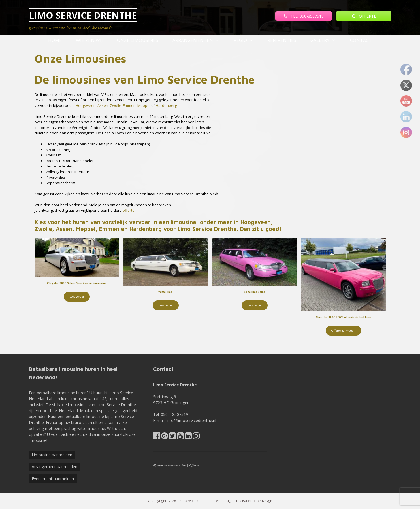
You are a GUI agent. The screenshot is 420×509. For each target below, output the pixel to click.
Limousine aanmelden (52, 455)
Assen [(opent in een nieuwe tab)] (103, 105)
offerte (129, 210)
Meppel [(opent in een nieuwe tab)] (144, 105)
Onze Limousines (138, 40)
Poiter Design (262, 501)
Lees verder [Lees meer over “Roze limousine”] (255, 305)
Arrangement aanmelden (55, 467)
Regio (247, 40)
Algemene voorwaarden (170, 465)
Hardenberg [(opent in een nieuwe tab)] (166, 105)
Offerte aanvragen (343, 331)
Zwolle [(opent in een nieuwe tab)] (116, 105)
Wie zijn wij (89, 40)
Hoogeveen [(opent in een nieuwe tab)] (86, 105)
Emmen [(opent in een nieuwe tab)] (129, 105)
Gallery (327, 40)
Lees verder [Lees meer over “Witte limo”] (166, 305)
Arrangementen (200, 40)
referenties (282, 40)
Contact (361, 40)
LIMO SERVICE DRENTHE (83, 15)
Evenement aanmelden (53, 479)
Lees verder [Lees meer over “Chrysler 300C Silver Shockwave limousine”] (77, 297)
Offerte (194, 465)
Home (55, 40)
